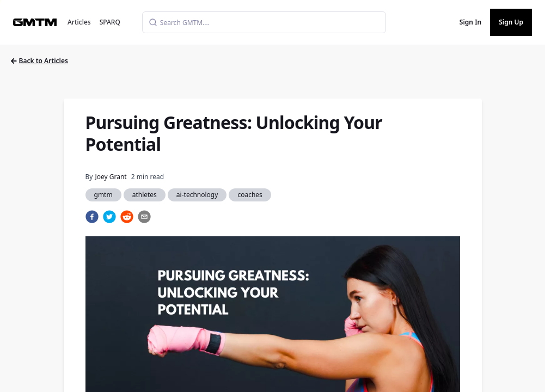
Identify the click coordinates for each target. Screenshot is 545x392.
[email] (144, 217)
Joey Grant (111, 177)
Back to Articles (39, 61)
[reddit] (127, 217)
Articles (79, 22)
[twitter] (109, 217)
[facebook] (92, 217)
